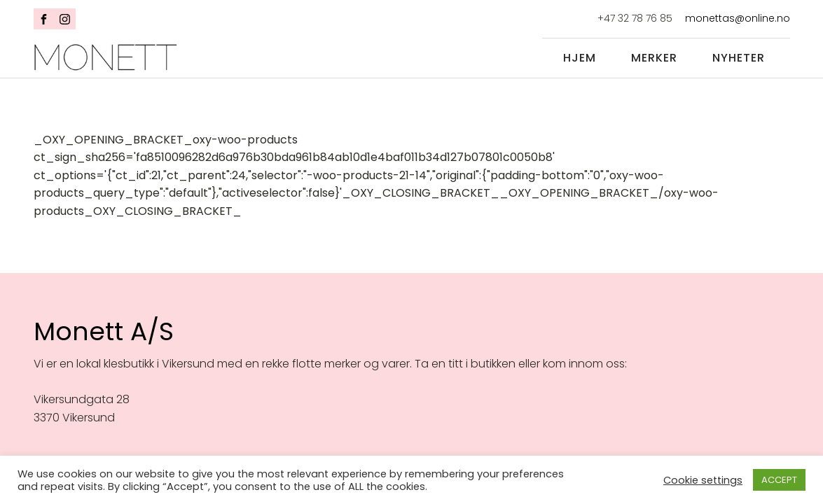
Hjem (580, 58)
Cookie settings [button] (703, 480)
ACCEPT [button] (779, 480)
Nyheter (739, 58)
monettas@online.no (738, 19)
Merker (654, 58)
